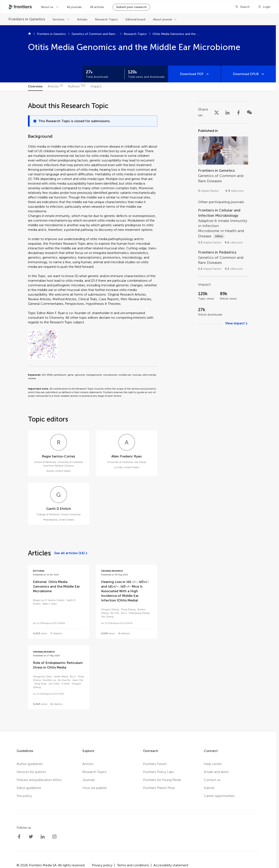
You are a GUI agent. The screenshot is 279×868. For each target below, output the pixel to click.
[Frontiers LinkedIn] (43, 837)
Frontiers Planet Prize (159, 788)
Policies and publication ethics (39, 780)
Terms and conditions (133, 865)
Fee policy (24, 796)
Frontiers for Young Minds (162, 780)
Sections (59, 19)
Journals (89, 780)
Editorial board (135, 19)
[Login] (264, 7)
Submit (209, 788)
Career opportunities (219, 796)
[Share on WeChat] (249, 112)
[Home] (30, 34)
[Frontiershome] (21, 7)
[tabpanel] (138, 411)
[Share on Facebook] (238, 112)
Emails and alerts (216, 772)
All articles (97, 7)
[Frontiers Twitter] (31, 837)
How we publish (95, 788)
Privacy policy (102, 865)
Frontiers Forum (155, 764)
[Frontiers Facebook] (19, 837)
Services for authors (31, 772)
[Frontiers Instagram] (54, 837)
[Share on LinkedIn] (228, 112)
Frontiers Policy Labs (159, 772)
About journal (162, 19)
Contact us (212, 780)
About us (47, 7)
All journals (74, 7)
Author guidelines (30, 764)
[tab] (35, 87)
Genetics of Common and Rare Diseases (95, 34)
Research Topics (106, 19)
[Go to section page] (223, 162)
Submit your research (131, 7)
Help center (213, 764)
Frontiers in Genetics (51, 34)
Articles (82, 19)
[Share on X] (217, 112)
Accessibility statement (171, 865)
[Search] (242, 7)
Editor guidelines (29, 788)
